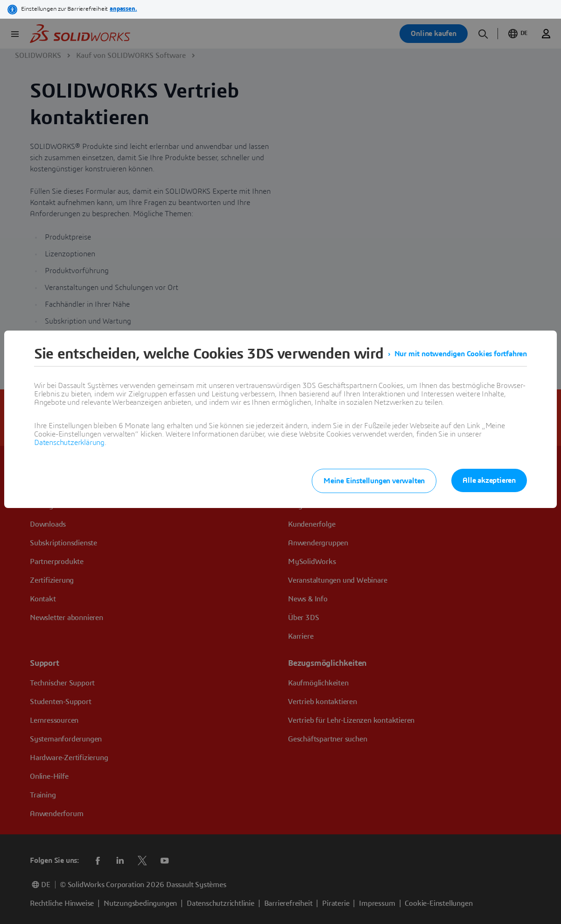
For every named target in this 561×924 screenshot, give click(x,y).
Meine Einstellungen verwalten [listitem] (374, 481)
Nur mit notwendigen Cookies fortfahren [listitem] (461, 354)
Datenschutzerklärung (69, 443)
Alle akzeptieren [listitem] (489, 480)
